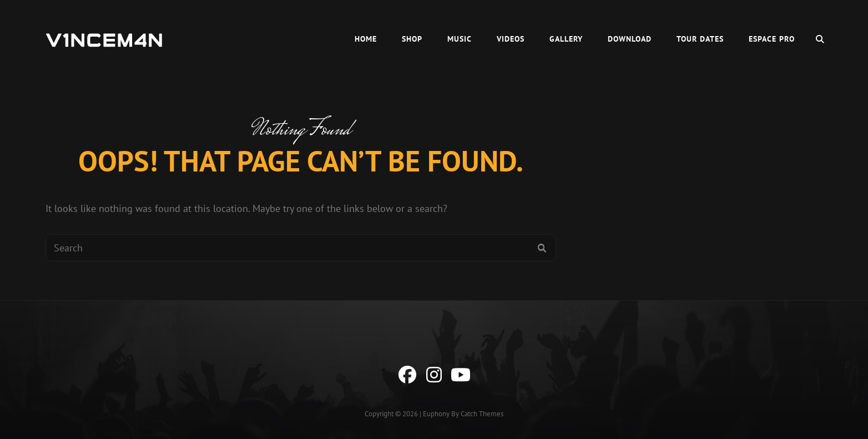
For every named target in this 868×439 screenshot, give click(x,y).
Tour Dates (700, 39)
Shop (412, 39)
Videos (511, 39)
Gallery (566, 39)
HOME (366, 39)
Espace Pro (772, 39)
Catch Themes (482, 414)
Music (460, 39)
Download (630, 39)
